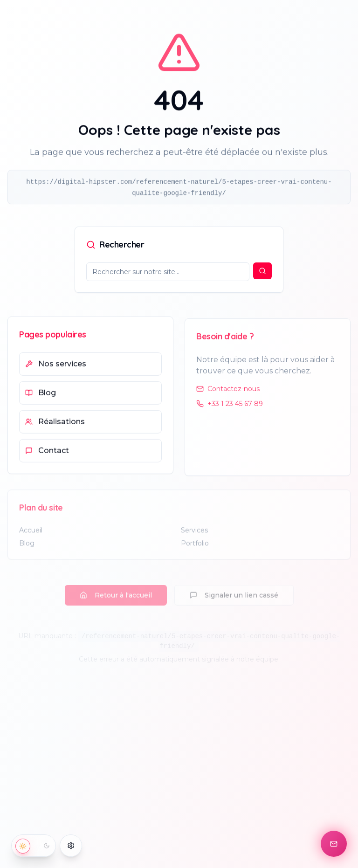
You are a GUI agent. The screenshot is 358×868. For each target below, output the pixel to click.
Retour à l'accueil (116, 586)
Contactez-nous (228, 393)
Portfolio (195, 548)
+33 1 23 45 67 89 (230, 408)
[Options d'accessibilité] (71, 846)
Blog (27, 548)
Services (194, 535)
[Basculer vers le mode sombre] (34, 846)
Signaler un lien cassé (234, 586)
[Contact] (334, 844)
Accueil (31, 535)
